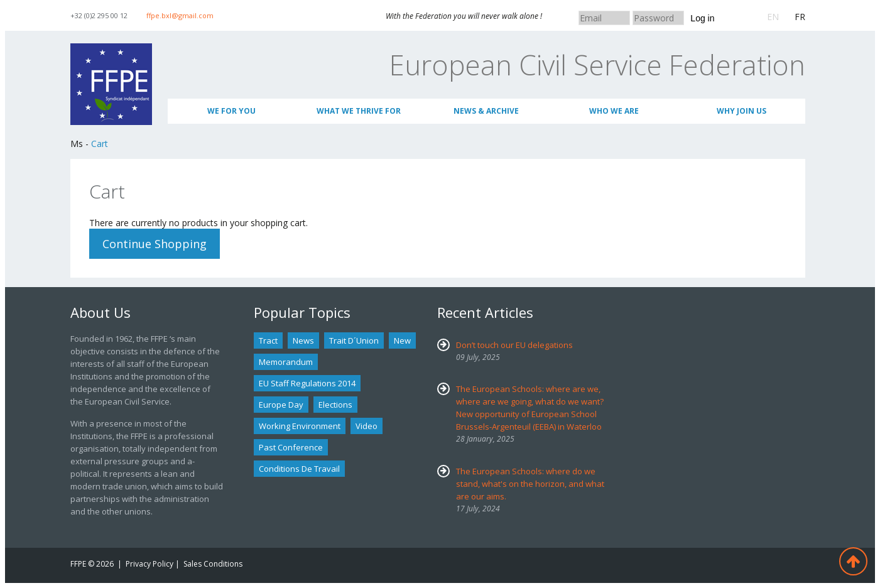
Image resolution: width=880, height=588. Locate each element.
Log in (702, 18)
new (402, 340)
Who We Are (614, 111)
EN (773, 17)
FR (800, 17)
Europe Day (281, 405)
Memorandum (286, 362)
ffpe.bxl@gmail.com (180, 15)
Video (367, 426)
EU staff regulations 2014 (307, 383)
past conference (291, 447)
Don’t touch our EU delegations (514, 345)
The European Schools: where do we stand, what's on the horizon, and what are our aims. (530, 484)
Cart (100, 144)
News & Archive (486, 111)
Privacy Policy (149, 564)
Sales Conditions (213, 564)
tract (268, 340)
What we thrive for (359, 111)
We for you (231, 111)
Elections (335, 405)
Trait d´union (354, 340)
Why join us (741, 111)
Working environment (300, 426)
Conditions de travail (299, 469)
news (303, 340)
